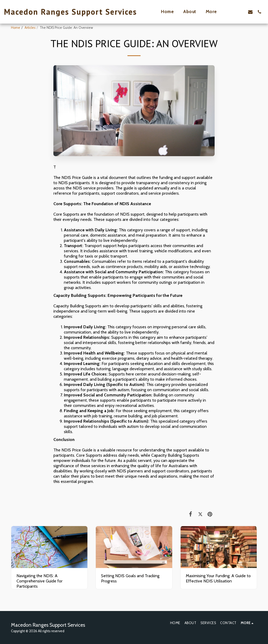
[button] (241, 12)
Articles (30, 28)
